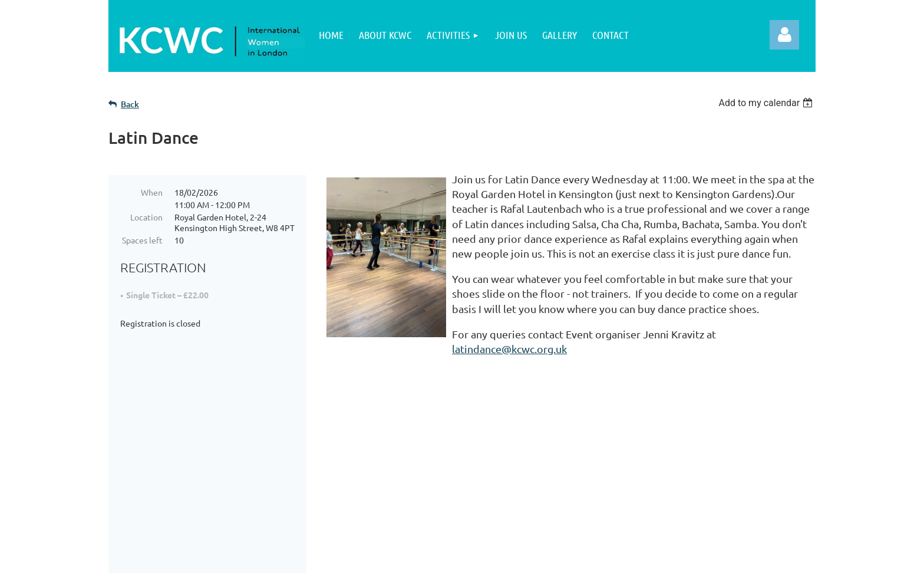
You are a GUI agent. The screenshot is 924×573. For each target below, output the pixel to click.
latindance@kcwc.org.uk (509, 349)
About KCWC (169, 477)
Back (130, 104)
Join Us (155, 491)
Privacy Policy (405, 462)
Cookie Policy (405, 477)
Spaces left (142, 240)
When (152, 192)
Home (153, 462)
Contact (391, 507)
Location (146, 217)
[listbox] (767, 103)
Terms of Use (404, 491)
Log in (784, 35)
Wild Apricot (675, 558)
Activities (160, 507)
